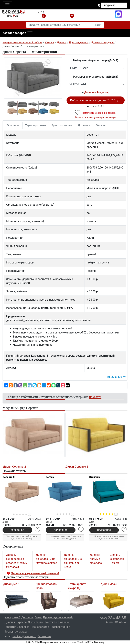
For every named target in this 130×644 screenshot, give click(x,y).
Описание (13, 125)
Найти (99, 25)
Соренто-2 (9, 477)
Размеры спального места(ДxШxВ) (95, 77)
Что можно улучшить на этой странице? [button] (35, 573)
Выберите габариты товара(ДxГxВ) (96, 60)
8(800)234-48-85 (95, 14)
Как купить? (12, 617)
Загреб (50, 477)
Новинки (64, 622)
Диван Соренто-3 (77, 467)
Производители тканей (58, 617)
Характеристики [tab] (36, 125)
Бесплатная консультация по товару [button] (96, 117)
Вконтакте (44, 636)
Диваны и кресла (16, 622)
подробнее (17, 530)
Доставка (84, 125)
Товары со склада (16, 632)
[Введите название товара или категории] (60, 25)
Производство (40, 627)
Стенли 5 (94, 477)
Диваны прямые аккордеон (96, 559)
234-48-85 (113, 618)
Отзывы (101, 125)
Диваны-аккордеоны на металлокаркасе (46, 559)
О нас (38, 617)
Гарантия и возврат (17, 627)
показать (95, 397)
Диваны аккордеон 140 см (117, 559)
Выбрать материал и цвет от (95, 100)
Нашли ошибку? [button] (116, 377)
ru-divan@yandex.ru (24, 636)
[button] (18, 33)
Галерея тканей (60, 627)
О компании (36, 622)
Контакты (51, 622)
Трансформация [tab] (62, 125)
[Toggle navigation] (7, 5)
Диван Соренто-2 (14, 467)
